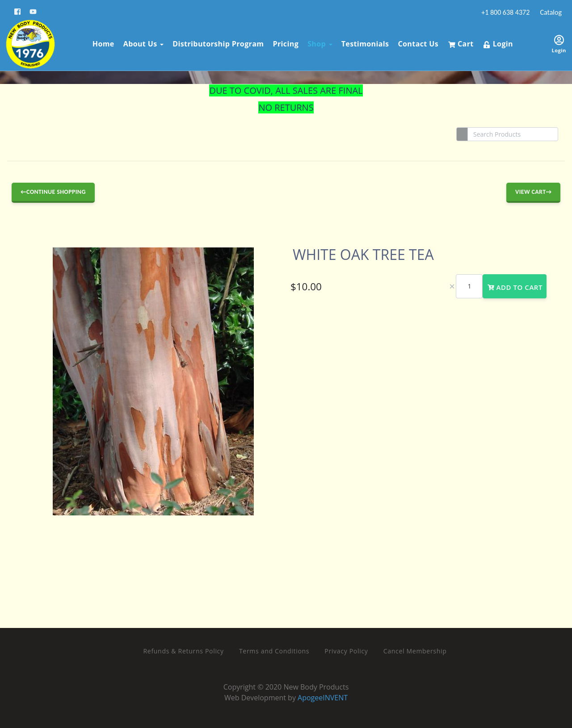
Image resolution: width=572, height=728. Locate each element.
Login (496, 42)
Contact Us (417, 42)
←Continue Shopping (53, 192)
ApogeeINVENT (323, 698)
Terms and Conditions (274, 651)
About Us (142, 42)
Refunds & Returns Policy (184, 651)
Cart (459, 42)
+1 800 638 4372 (505, 12)
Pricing (284, 42)
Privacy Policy (346, 651)
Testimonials (364, 42)
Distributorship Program (216, 42)
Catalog (550, 12)
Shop (318, 42)
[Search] (513, 134)
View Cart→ (533, 192)
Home (102, 42)
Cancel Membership (415, 651)
